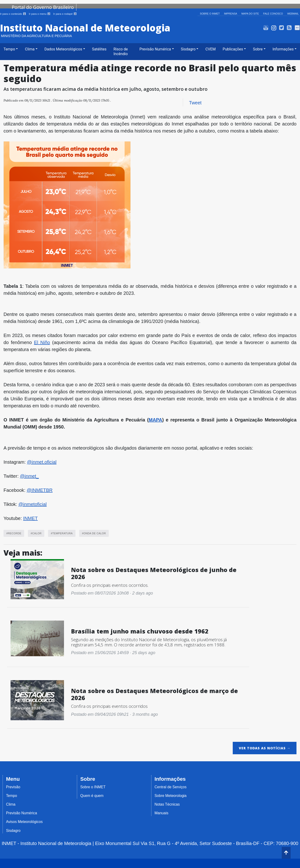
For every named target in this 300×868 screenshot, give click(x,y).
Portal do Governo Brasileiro (43, 7)
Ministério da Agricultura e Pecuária (36, 36)
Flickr (297, 28)
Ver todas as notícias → (265, 748)
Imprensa (231, 13)
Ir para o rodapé (65, 14)
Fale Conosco (273, 13)
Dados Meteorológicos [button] (63, 49)
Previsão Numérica (22, 813)
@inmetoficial (33, 504)
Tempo (12, 796)
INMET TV (266, 28)
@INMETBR (40, 490)
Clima (11, 804)
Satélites (99, 49)
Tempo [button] (9, 49)
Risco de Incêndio (121, 51)
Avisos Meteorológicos (24, 822)
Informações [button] (283, 49)
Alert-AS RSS (289, 28)
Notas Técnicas (167, 804)
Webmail (293, 13)
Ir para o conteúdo (13, 14)
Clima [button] (30, 49)
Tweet (195, 102)
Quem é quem (92, 796)
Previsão (13, 787)
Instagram (274, 28)
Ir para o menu (40, 14)
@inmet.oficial (42, 462)
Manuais (161, 813)
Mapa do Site (251, 13)
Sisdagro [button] (188, 49)
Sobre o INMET (210, 13)
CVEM (210, 49)
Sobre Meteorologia (171, 796)
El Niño (42, 342)
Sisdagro (13, 830)
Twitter (282, 28)
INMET (30, 518)
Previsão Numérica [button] (155, 49)
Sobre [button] (258, 49)
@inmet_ (29, 476)
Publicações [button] (233, 49)
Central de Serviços (171, 787)
